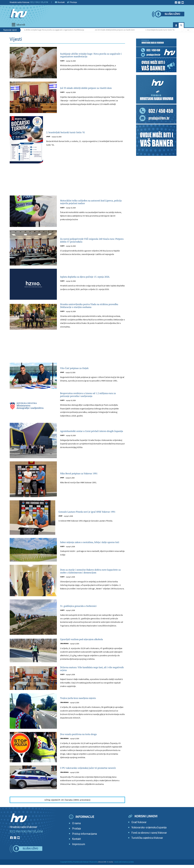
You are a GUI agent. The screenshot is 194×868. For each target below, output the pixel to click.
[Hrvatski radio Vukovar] (18, 13)
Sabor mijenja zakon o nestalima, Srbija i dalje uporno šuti (89, 555)
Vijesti (62, 64)
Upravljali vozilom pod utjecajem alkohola (90, 652)
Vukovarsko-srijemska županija (149, 846)
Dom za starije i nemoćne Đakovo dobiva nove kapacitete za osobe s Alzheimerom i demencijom (90, 584)
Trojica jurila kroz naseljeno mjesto (85, 714)
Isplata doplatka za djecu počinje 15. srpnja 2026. (91, 277)
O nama (76, 842)
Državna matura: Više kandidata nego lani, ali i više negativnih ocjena (91, 683)
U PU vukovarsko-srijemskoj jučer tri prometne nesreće (86, 785)
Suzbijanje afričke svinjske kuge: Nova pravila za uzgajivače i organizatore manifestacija (52, 30)
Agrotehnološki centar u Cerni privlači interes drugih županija (87, 444)
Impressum (79, 863)
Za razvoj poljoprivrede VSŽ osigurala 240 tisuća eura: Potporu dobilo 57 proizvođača (91, 240)
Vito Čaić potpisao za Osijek (80, 374)
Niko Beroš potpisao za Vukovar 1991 (86, 486)
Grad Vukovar (139, 841)
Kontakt (60, 2)
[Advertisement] (67, 181)
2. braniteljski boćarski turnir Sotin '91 (161, 30)
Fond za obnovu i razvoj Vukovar (149, 851)
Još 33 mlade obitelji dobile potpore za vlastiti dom (116, 30)
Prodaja (72, 2)
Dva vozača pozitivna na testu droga (86, 750)
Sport (48, 137)
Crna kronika (64, 657)
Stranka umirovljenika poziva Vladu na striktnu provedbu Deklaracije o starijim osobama (89, 309)
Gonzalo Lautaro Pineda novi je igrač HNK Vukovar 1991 (89, 524)
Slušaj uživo (172, 14)
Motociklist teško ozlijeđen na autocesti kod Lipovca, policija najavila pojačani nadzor (92, 202)
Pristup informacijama (85, 852)
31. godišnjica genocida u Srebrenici (86, 618)
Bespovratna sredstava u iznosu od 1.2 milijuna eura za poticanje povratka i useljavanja (87, 404)
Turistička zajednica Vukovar (147, 856)
